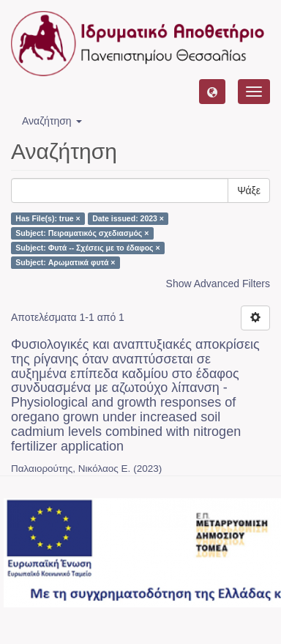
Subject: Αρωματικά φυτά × (65, 262)
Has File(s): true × (48, 218)
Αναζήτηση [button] (52, 121)
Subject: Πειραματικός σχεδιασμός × (82, 233)
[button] (212, 92)
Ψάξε (249, 190)
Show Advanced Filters (218, 284)
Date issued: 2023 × (128, 218)
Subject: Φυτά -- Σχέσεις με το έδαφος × (87, 248)
